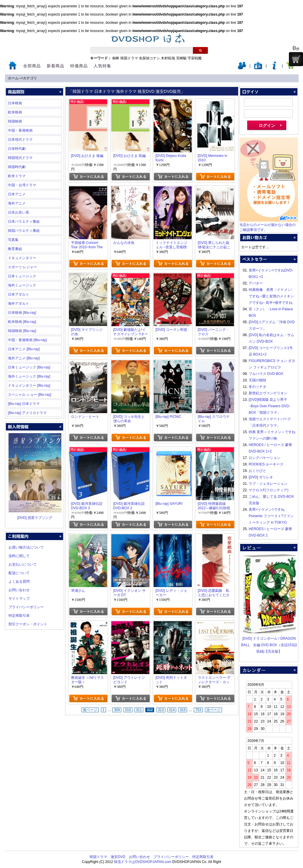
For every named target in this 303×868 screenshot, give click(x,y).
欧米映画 (15, 112)
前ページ (90, 710)
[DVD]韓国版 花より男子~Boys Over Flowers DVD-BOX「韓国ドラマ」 (269, 406)
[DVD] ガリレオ (261, 477)
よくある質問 (19, 582)
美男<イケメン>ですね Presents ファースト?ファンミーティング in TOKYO (271, 516)
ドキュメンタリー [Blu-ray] (29, 386)
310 (128, 710)
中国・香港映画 (20, 130)
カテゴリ (30, 78)
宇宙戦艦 (195, 58)
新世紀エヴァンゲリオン (268, 393)
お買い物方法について (26, 547)
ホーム (13, 78)
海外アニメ (17, 203)
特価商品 (79, 66)
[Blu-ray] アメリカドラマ (27, 413)
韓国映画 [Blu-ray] (22, 331)
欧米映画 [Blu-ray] (22, 322)
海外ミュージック (22, 285)
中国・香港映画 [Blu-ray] (27, 340)
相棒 (116, 58)
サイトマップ (19, 599)
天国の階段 (257, 380)
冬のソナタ (257, 387)
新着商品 (55, 66)
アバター (256, 283)
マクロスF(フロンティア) (269, 490)
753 (198, 710)
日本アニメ (17, 194)
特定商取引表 (19, 616)
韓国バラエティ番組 (24, 231)
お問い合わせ (19, 590)
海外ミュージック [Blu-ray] (29, 376)
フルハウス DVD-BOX (266, 374)
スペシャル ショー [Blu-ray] (30, 395)
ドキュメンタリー (22, 258)
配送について (19, 573)
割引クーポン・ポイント (28, 624)
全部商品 (32, 66)
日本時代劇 (17, 149)
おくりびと (257, 471)
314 (172, 710)
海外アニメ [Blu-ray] (24, 358)
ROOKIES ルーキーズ (266, 464)
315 (183, 710)
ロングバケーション (265, 458)
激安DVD (118, 857)
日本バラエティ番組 (24, 222)
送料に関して (19, 556)
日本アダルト (18, 294)
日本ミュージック (22, 276)
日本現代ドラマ (20, 140)
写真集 (13, 240)
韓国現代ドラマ (20, 158)
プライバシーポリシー (26, 607)
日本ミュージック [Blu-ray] (29, 367)
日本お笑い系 (18, 212)
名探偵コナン (149, 58)
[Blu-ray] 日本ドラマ (24, 404)
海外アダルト (18, 304)
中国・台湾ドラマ (22, 185)
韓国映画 (15, 121)
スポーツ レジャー (22, 267)
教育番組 (15, 249)
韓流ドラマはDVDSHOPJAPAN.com (143, 862)
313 (161, 710)
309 (117, 710)
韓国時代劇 (17, 167)
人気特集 (102, 66)
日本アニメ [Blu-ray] (24, 349)
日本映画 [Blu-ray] (22, 313)
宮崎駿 (181, 58)
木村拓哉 (168, 58)
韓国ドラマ (129, 58)
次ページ (213, 710)
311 (139, 710)
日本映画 (15, 103)
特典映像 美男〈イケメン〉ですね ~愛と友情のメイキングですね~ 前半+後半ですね (272, 296)
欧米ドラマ (17, 176)
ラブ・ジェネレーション (268, 484)
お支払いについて (23, 564)
